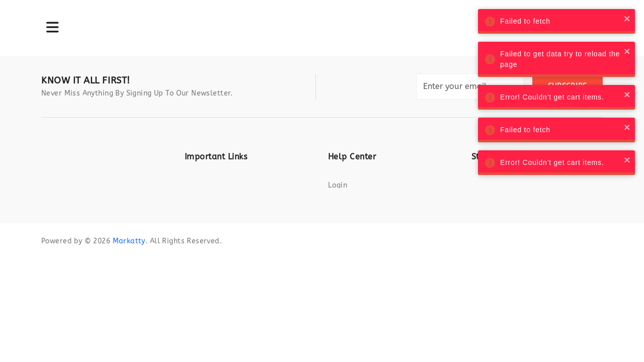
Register (344, 202)
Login (338, 185)
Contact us (348, 219)
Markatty (129, 278)
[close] (617, 18)
